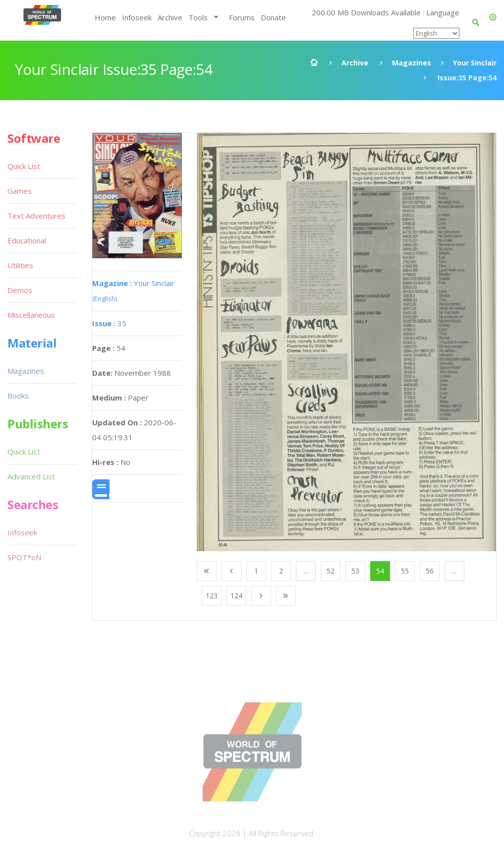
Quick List (24, 166)
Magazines (412, 63)
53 (355, 571)
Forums (242, 17)
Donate (273, 17)
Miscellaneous (31, 315)
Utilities (20, 265)
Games (20, 191)
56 (430, 571)
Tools (198, 17)
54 (380, 571)
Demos (20, 290)
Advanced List (31, 476)
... (306, 571)
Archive (170, 17)
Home (105, 17)
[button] (493, 17)
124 (236, 596)
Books (18, 396)
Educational (27, 240)
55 (405, 571)
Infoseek (137, 17)
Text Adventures (36, 216)
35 (109, 323)
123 (212, 596)
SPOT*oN (24, 557)
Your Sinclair (475, 63)
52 (331, 571)
